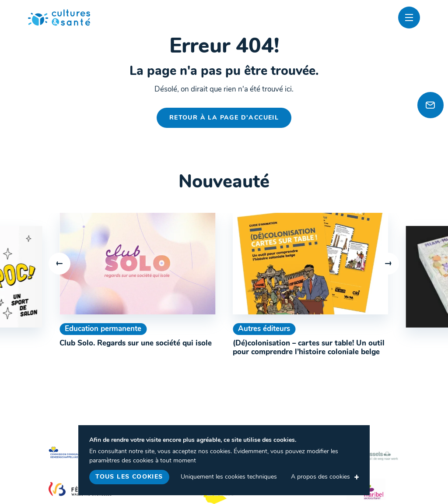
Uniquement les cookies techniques (229, 477)
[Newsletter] (430, 105)
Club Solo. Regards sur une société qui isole (136, 344)
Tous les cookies (129, 477)
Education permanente (103, 329)
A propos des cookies (320, 477)
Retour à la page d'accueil (224, 118)
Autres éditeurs (264, 329)
